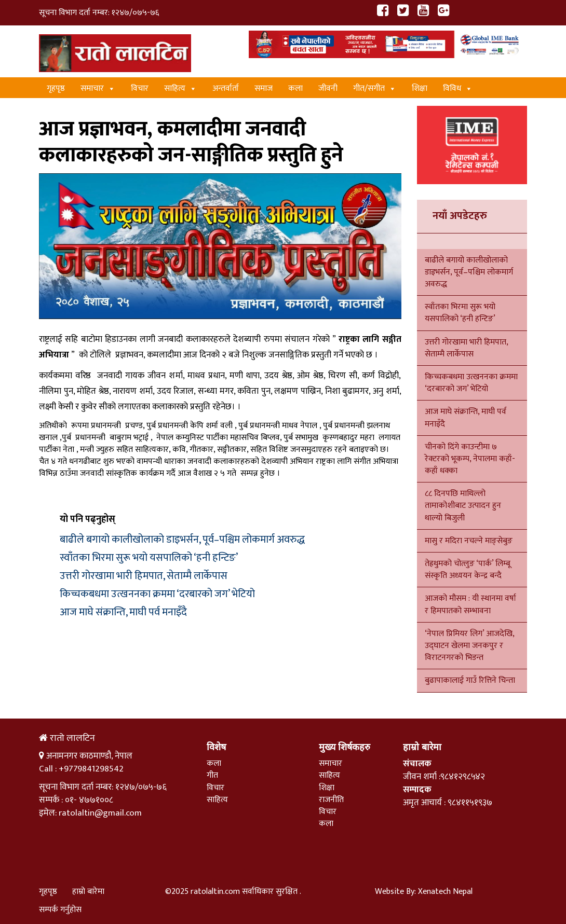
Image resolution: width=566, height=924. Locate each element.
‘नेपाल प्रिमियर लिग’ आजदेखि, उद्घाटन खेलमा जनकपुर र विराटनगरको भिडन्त (469, 646)
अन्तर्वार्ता (226, 88)
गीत (212, 775)
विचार (140, 88)
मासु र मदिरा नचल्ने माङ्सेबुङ (469, 541)
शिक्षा (420, 88)
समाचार (98, 88)
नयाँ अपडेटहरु (460, 216)
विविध (458, 88)
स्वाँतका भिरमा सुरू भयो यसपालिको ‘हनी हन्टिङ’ (149, 558)
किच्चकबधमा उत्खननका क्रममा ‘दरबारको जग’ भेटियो (157, 594)
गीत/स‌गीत (375, 88)
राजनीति (331, 800)
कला (295, 88)
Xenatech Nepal (445, 892)
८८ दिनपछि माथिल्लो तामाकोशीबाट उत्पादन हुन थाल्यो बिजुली (463, 506)
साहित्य (180, 88)
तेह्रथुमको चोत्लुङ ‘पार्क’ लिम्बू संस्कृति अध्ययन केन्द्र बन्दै (468, 570)
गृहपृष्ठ (56, 88)
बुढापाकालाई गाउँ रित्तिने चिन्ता (470, 680)
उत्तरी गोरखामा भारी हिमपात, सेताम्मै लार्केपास (144, 576)
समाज (264, 88)
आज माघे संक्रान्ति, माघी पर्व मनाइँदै (123, 612)
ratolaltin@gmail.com (100, 813)
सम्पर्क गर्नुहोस (60, 910)
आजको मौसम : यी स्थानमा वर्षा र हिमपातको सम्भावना (470, 604)
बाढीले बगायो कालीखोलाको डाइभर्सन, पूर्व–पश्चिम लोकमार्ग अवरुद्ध (182, 540)
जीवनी (328, 88)
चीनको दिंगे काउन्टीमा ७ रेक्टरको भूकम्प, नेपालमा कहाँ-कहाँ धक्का (470, 459)
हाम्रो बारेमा (88, 892)
